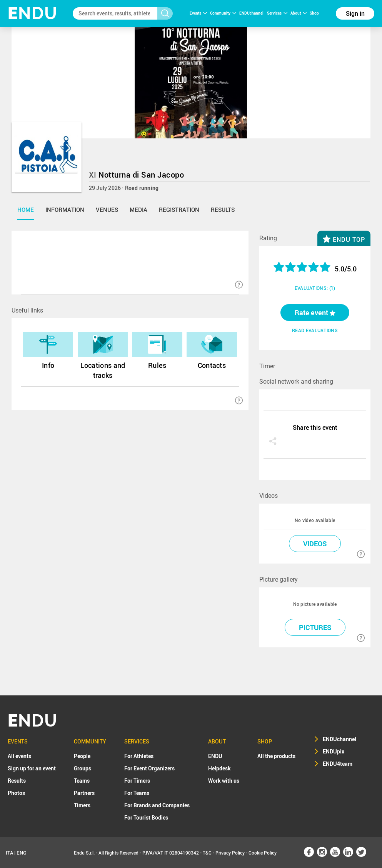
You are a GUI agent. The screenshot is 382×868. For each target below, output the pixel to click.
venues (107, 210)
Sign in (355, 13)
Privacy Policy (230, 853)
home (26, 210)
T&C (207, 853)
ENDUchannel (252, 13)
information (65, 210)
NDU (33, 13)
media (138, 210)
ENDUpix (334, 751)
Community (223, 13)
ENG (22, 853)
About (299, 13)
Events (198, 13)
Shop (314, 13)
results (223, 210)
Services (277, 13)
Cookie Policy (263, 853)
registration (179, 210)
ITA (9, 853)
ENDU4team (338, 764)
